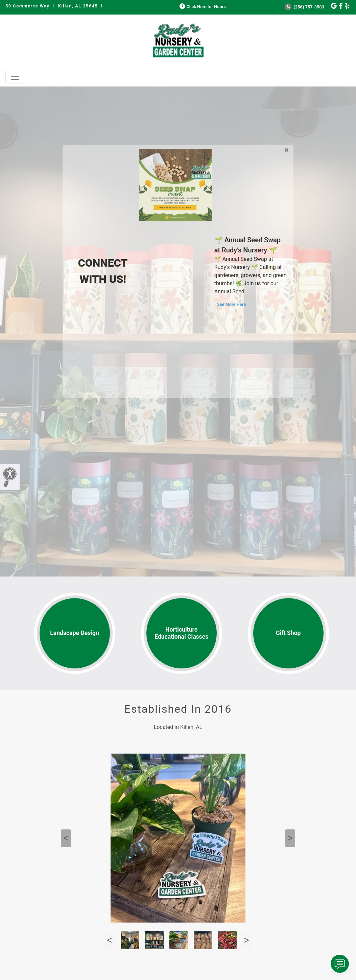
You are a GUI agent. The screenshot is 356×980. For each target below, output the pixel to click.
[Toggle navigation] (15, 77)
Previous (66, 838)
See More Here (231, 304)
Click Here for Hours (202, 7)
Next (290, 838)
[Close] (287, 149)
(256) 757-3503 (304, 7)
